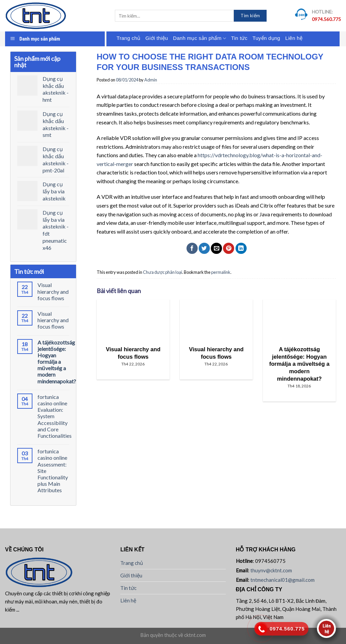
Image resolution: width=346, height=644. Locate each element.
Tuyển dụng (266, 38)
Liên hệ (294, 38)
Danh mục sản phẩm (200, 38)
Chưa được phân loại (163, 272)
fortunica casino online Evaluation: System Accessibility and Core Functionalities (55, 416)
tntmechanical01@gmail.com (282, 580)
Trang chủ (128, 38)
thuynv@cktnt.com (271, 570)
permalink (221, 272)
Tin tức (239, 38)
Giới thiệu (157, 38)
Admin (151, 80)
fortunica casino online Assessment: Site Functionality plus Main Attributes (53, 471)
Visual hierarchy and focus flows (53, 291)
